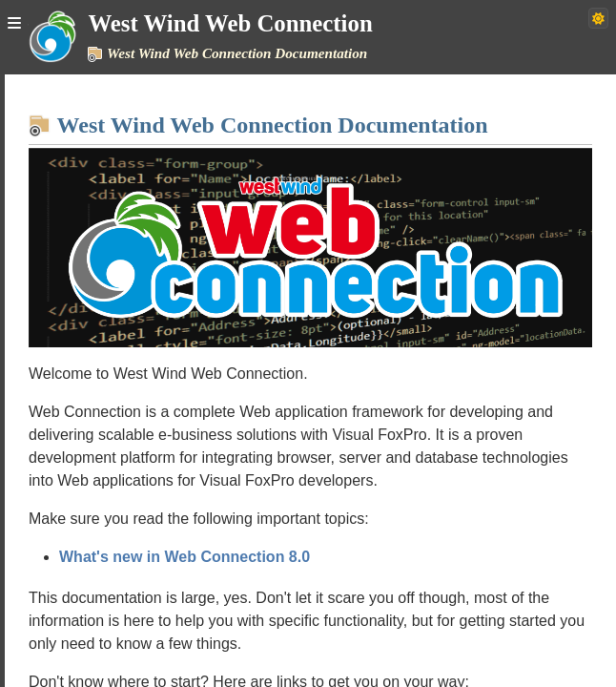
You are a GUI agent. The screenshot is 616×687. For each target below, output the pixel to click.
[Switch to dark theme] (598, 18)
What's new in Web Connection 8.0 (185, 557)
